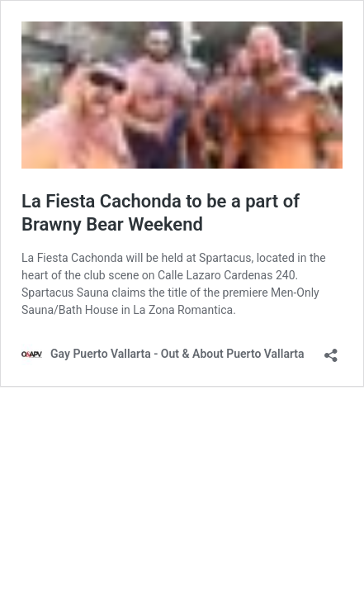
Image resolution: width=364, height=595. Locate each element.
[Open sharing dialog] (331, 350)
